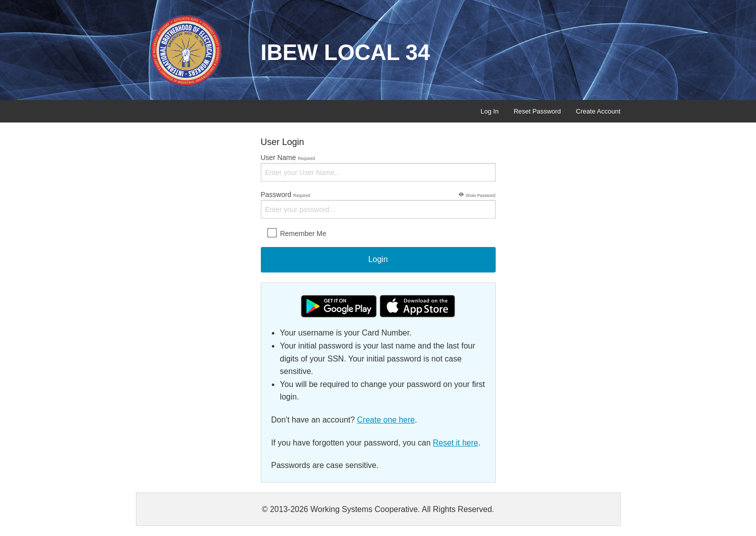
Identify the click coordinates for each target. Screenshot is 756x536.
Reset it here (455, 443)
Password (378, 204)
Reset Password (537, 111)
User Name (378, 167)
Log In (490, 111)
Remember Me (297, 233)
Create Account (598, 111)
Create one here (386, 420)
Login (378, 259)
